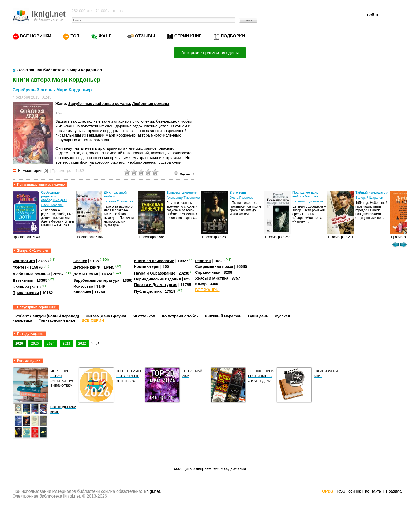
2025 (35, 343)
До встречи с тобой (180, 316)
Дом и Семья (86, 274)
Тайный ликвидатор (372, 193)
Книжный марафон (223, 316)
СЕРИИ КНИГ (188, 36)
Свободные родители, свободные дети (54, 196)
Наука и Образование (155, 273)
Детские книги (87, 267)
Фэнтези (21, 267)
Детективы (23, 280)
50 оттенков (144, 316)
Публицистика (148, 291)
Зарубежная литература (96, 280)
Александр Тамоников (183, 198)
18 (58, 113)
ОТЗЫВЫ (145, 36)
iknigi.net (152, 491)
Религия (203, 261)
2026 (19, 343)
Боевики (21, 287)
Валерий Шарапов (369, 198)
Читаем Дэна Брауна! (106, 316)
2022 (82, 343)
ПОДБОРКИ (233, 36)
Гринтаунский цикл (57, 320)
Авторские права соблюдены (210, 53)
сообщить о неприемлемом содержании (210, 468)
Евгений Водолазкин (308, 201)
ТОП (75, 36)
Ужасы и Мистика (212, 278)
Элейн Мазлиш (52, 205)
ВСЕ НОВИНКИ (36, 36)
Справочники (208, 272)
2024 (51, 343)
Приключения (26, 293)
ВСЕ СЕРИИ (93, 320)
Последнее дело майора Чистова (305, 194)
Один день (258, 316)
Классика (82, 292)
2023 (66, 343)
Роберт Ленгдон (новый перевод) (47, 316)
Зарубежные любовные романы (99, 104)
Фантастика (24, 261)
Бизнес (80, 261)
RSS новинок (349, 491)
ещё (95, 343)
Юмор (201, 284)
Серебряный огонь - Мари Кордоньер (52, 90)
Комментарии (30, 171)
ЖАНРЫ (107, 36)
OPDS (328, 491)
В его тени (238, 193)
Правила (394, 491)
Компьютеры (147, 266)
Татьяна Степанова (118, 201)
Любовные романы (151, 104)
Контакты (373, 491)
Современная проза (214, 266)
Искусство (83, 286)
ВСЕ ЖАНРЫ (207, 290)
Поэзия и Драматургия (156, 285)
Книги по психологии (154, 261)
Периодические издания (157, 279)
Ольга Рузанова (241, 198)
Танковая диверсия (182, 193)
